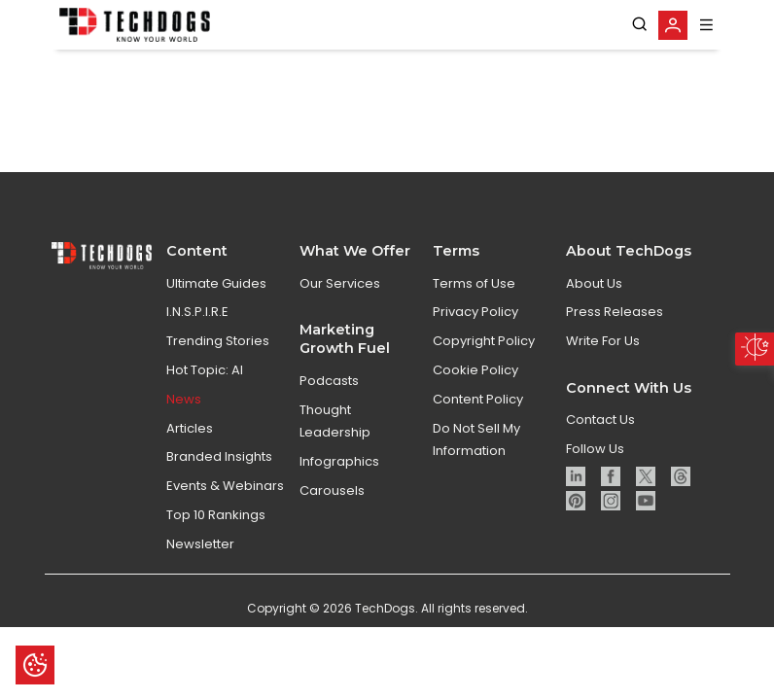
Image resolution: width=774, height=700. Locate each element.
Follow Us (595, 521)
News (184, 471)
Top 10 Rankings (216, 587)
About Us (594, 355)
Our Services (340, 355)
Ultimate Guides (216, 355)
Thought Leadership (335, 493)
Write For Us (603, 413)
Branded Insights (219, 528)
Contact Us (600, 491)
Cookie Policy (475, 442)
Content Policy (478, 471)
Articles (190, 500)
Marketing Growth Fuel (345, 411)
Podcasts (329, 453)
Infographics (339, 533)
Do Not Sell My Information (476, 511)
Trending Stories (218, 413)
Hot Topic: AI (205, 442)
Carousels (332, 562)
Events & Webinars (225, 558)
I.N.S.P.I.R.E (197, 384)
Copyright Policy (484, 413)
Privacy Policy (475, 384)
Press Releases (615, 384)
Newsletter (200, 616)
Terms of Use (474, 355)
